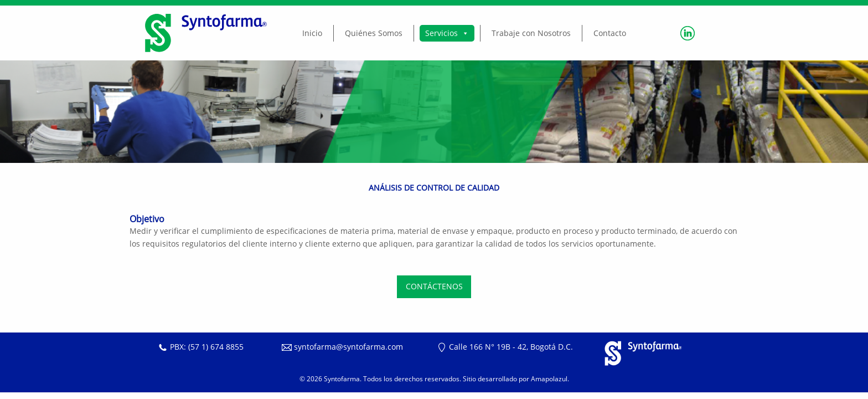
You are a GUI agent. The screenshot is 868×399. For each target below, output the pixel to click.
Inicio (312, 33)
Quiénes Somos (374, 33)
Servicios (447, 33)
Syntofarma (342, 379)
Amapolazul (549, 379)
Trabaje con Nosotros (531, 33)
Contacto (610, 33)
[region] (434, 112)
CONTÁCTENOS (434, 286)
